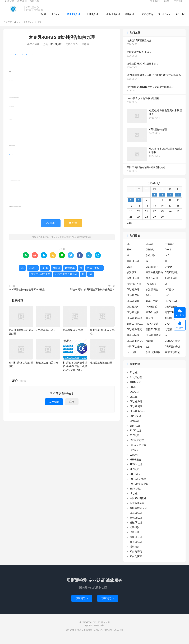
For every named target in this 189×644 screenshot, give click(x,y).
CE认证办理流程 (135, 335)
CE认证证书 (152, 272)
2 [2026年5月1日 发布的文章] (162, 200)
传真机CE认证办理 (73, 335)
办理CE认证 (133, 267)
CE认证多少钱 (172, 352)
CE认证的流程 (134, 324)
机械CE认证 (171, 284)
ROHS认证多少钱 (139, 489)
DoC (167, 301)
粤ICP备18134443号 (94, 631)
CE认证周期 (133, 307)
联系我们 (82, 604)
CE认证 (13, 12)
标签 (167, 4)
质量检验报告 (153, 358)
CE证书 (131, 272)
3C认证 (129, 17)
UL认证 (134, 499)
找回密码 (35, 4)
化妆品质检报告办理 (101, 368)
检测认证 (135, 538)
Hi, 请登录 (9, 4)
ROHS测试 (151, 312)
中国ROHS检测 (138, 504)
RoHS (16, 60)
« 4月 (130, 229)
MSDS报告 (135, 465)
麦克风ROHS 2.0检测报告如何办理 (62, 43)
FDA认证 (134, 455)
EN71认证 (135, 431)
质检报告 (147, 17)
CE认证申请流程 (154, 341)
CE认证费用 (133, 301)
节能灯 (149, 347)
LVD (167, 261)
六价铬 (9, 160)
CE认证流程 (171, 278)
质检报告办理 (134, 290)
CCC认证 (134, 397)
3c (166, 290)
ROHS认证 (73, 17)
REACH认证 (112, 17)
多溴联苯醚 (152, 295)
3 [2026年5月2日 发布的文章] (170, 200)
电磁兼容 (170, 250)
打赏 (73, 229)
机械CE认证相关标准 (47, 368)
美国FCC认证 (153, 335)
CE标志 (150, 255)
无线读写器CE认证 (46, 335)
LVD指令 (169, 295)
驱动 (148, 301)
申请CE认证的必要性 (135, 352)
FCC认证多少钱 (138, 451)
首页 (42, 17)
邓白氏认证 (136, 562)
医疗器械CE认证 (138, 514)
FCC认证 (92, 17)
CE (26, 60)
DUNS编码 (135, 422)
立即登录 (54, 407)
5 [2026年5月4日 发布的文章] (131, 206)
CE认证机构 (133, 318)
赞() (51, 229)
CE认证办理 (133, 295)
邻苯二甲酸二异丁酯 (10, 186)
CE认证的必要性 (135, 347)
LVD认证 (134, 460)
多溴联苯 (10, 169)
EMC (129, 255)
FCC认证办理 (137, 446)
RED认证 (134, 475)
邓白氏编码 (136, 557)
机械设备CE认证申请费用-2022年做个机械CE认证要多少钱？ (75, 372)
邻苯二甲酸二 (94, 273)
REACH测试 (152, 329)
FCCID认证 (135, 436)
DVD (167, 329)
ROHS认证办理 (138, 484)
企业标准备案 (137, 509)
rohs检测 (132, 358)
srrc (167, 341)
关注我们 (179, 4)
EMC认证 (135, 426)
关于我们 (155, 4)
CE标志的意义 (172, 347)
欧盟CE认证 (133, 284)
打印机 (169, 324)
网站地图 (105, 628)
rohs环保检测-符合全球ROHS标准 (27, 295)
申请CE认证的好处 (174, 358)
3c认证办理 (136, 383)
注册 (72, 407)
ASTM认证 (135, 388)
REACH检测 (152, 318)
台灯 (148, 352)
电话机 (169, 335)
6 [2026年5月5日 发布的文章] (139, 206)
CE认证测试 (171, 312)
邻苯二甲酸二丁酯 (10, 203)
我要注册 (22, 4)
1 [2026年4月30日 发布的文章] (154, 200)
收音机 (149, 324)
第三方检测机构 (154, 278)
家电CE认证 (136, 523)
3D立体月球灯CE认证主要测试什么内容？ (92, 295)
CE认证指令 (133, 312)
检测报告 (135, 533)
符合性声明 (152, 284)
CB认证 (134, 393)
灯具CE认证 (136, 547)
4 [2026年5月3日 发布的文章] (178, 200)
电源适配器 (133, 341)
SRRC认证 (164, 17)
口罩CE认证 (136, 518)
